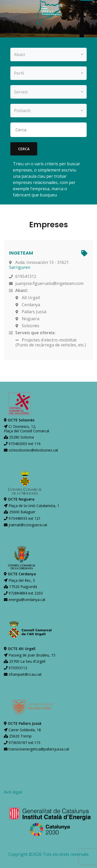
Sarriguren (20, 267)
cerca (24, 149)
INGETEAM (21, 253)
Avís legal (13, 792)
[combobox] (48, 54)
